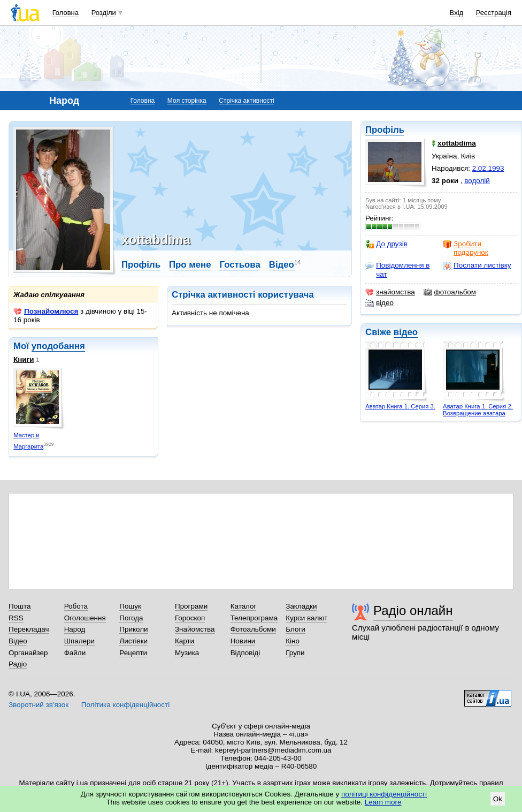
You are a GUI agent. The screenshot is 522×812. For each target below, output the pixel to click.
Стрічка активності (246, 101)
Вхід (457, 13)
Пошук (130, 606)
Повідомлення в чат (397, 270)
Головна (66, 13)
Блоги (295, 629)
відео (379, 303)
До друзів (386, 244)
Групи (295, 653)
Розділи (104, 13)
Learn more (383, 802)
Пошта (20, 606)
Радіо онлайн (413, 610)
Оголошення (85, 618)
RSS (16, 618)
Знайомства (195, 629)
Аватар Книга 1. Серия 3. (400, 406)
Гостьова (240, 265)
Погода (131, 618)
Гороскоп (190, 618)
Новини (243, 641)
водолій (477, 181)
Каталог (244, 606)
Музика (187, 653)
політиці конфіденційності (384, 794)
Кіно (293, 641)
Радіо (18, 664)
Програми (191, 606)
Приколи (133, 629)
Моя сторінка (187, 101)
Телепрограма (254, 618)
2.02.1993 (488, 168)
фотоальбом (450, 292)
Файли (75, 653)
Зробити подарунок (466, 248)
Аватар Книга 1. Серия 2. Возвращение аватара (478, 410)
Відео (282, 265)
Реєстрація (494, 13)
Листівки (133, 641)
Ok (498, 799)
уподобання (58, 346)
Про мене (190, 265)
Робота (76, 606)
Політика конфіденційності (125, 705)
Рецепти (133, 653)
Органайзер (28, 653)
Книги (24, 359)
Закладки (301, 606)
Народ (75, 629)
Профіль (385, 130)
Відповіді (245, 653)
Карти (185, 641)
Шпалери (79, 641)
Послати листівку (477, 265)
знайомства (390, 292)
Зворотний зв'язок (39, 705)
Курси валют (306, 618)
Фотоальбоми (253, 629)
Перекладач (29, 629)
